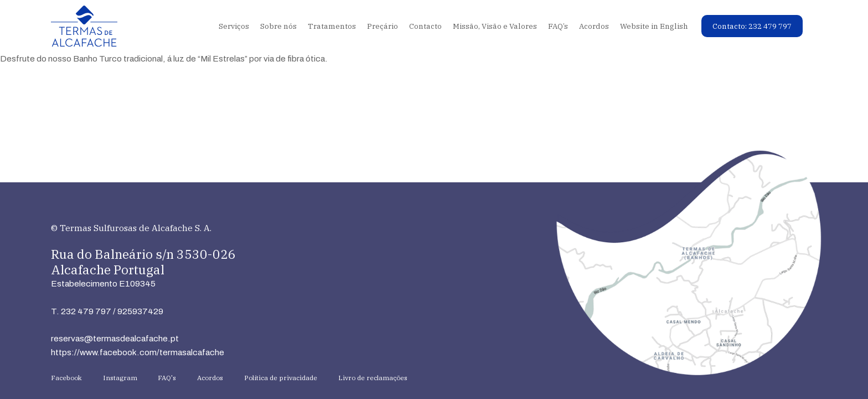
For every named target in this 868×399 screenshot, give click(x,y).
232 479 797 (86, 311)
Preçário (383, 26)
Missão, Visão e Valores (495, 26)
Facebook (66, 378)
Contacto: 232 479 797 (752, 26)
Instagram (120, 378)
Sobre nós (278, 26)
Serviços (234, 26)
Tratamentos (332, 26)
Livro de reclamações (373, 378)
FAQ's (167, 378)
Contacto (425, 26)
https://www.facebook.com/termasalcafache (138, 352)
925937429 (140, 311)
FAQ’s (558, 26)
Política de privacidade (281, 378)
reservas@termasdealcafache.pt (115, 338)
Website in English (654, 26)
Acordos (594, 26)
